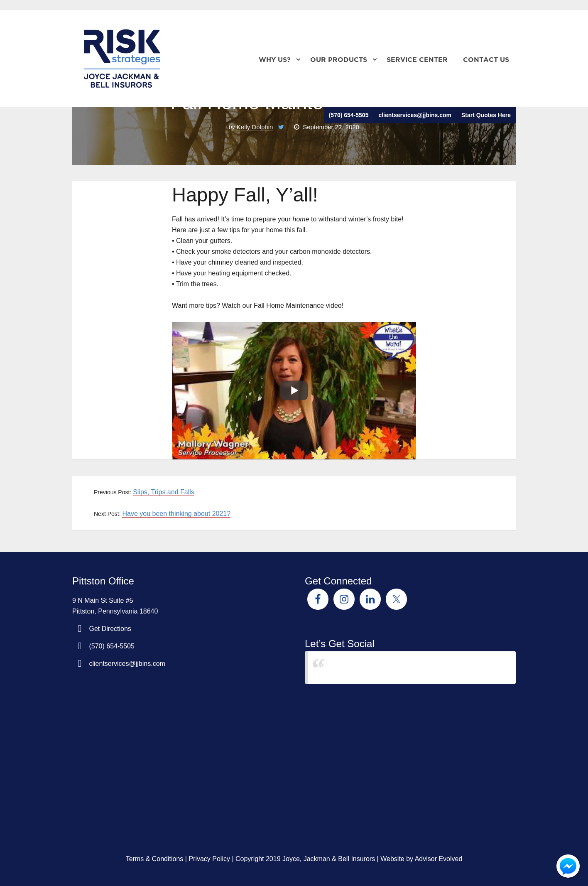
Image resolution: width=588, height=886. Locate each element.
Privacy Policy (209, 859)
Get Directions (110, 629)
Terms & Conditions (155, 859)
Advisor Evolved (439, 859)
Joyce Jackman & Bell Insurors (364, 667)
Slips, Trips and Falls (164, 492)
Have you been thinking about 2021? (176, 514)
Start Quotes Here (486, 115)
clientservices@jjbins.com (415, 115)
